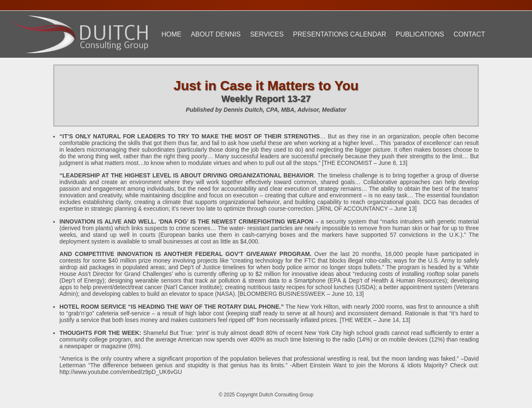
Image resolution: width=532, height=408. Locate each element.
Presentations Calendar (340, 34)
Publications (420, 34)
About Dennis (216, 34)
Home (171, 34)
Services (267, 34)
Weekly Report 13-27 (266, 99)
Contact (469, 34)
